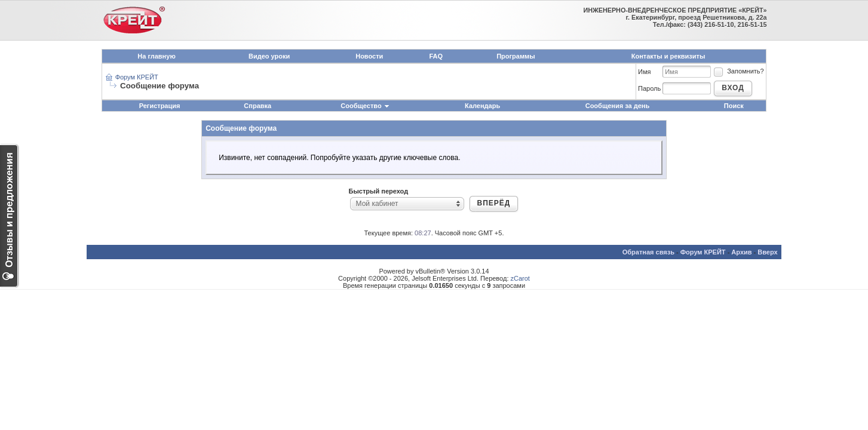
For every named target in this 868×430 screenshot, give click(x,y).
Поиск (734, 106)
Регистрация (160, 106)
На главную (156, 56)
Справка (257, 106)
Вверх (767, 252)
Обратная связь (648, 252)
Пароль (649, 88)
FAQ (436, 56)
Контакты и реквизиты (668, 56)
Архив (741, 252)
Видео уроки (269, 56)
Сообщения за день (617, 106)
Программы (516, 56)
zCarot (520, 278)
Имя (644, 72)
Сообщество (365, 106)
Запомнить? (738, 71)
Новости (369, 56)
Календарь (482, 106)
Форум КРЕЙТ (137, 77)
